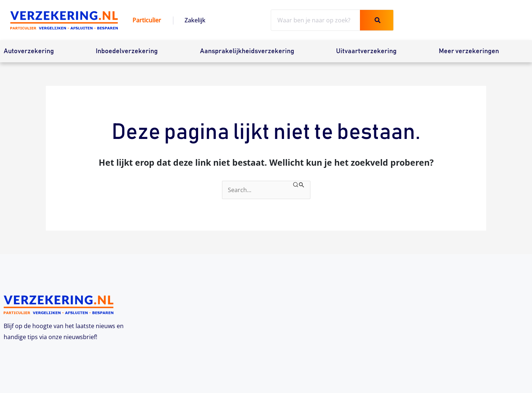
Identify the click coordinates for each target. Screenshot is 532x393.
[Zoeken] (377, 20)
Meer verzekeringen (469, 51)
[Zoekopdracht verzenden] (299, 185)
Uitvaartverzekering (366, 51)
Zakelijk (195, 20)
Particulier (147, 20)
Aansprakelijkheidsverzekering (247, 51)
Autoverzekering (29, 51)
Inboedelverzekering (127, 51)
